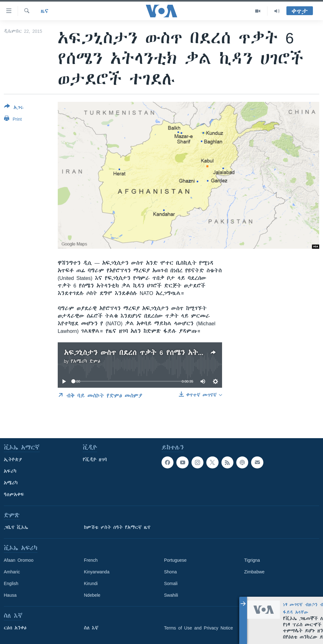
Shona (170, 572)
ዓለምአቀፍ (14, 495)
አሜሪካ (11, 483)
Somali (171, 583)
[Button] (14, 108)
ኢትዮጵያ (13, 460)
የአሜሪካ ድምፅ (85, 361)
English (11, 583)
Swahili (171, 595)
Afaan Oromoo (19, 560)
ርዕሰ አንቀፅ (15, 628)
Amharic (12, 572)
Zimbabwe (254, 572)
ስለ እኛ (91, 628)
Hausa (10, 595)
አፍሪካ (10, 471)
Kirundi (91, 583)
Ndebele (92, 595)
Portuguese (175, 560)
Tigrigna (252, 560)
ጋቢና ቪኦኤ (16, 527)
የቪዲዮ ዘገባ (95, 460)
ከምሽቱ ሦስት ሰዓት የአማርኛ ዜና (117, 527)
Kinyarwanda (97, 572)
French (91, 560)
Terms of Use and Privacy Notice (199, 628)
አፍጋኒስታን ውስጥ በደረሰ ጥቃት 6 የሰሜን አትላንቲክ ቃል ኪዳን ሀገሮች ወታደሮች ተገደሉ (192, 353)
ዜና (45, 11)
